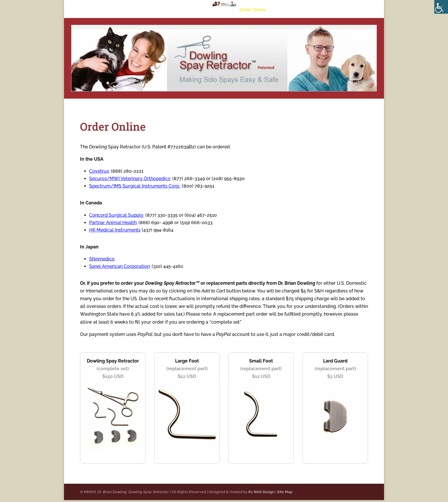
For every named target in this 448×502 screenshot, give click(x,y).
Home (134, 10)
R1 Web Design (261, 494)
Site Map (285, 494)
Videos (225, 10)
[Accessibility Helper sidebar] (441, 7)
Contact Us (309, 10)
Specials (282, 10)
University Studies (192, 10)
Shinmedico (102, 259)
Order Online (253, 10)
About (154, 10)
